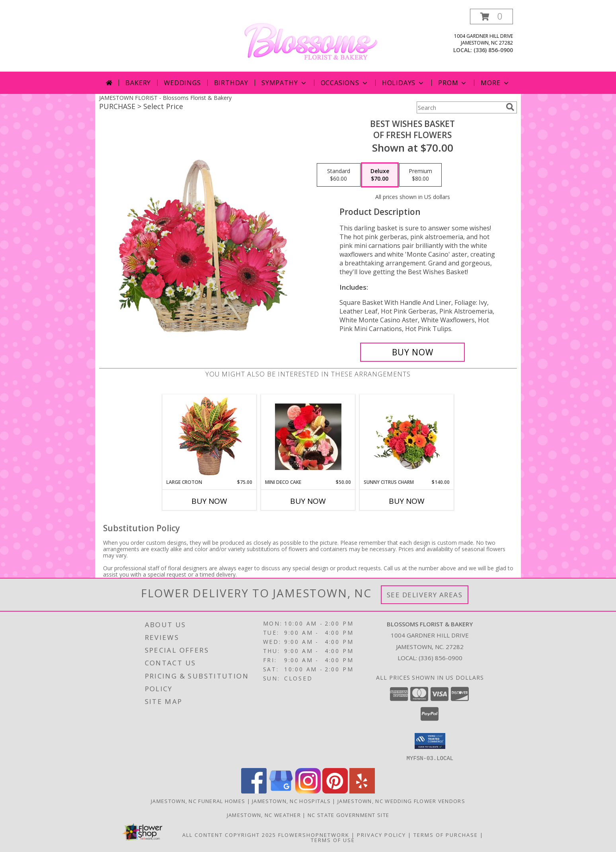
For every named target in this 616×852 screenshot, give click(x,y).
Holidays (404, 83)
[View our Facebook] (254, 791)
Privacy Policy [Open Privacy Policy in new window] (381, 834)
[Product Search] (460, 107)
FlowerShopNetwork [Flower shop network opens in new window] (314, 834)
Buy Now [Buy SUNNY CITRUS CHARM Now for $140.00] (407, 501)
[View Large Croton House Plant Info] (210, 437)
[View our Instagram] (308, 791)
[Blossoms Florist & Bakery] (311, 40)
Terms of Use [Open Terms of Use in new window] (333, 840)
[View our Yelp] (362, 791)
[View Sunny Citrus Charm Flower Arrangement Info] (407, 437)
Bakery (138, 83)
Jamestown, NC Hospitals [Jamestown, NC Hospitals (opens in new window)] (291, 801)
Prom (453, 83)
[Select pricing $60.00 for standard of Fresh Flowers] (339, 175)
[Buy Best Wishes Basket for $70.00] (412, 352)
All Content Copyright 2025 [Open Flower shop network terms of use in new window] (229, 834)
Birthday (231, 83)
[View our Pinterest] (335, 791)
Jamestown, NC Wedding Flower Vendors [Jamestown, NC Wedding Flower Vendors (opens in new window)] (401, 801)
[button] (491, 17)
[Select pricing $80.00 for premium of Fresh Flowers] (420, 175)
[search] (510, 107)
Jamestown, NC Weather (264, 815)
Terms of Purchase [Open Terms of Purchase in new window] (446, 834)
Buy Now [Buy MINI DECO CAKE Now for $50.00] (308, 501)
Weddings (182, 83)
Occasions (345, 83)
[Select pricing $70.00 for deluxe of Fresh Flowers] (380, 175)
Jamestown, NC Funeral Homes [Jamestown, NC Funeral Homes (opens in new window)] (198, 801)
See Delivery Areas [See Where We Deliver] (425, 595)
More (495, 83)
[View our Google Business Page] (281, 791)
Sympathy (284, 83)
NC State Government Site (348, 815)
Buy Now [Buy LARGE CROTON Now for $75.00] (209, 501)
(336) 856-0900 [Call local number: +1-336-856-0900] (493, 50)
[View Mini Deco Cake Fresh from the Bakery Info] (308, 437)
